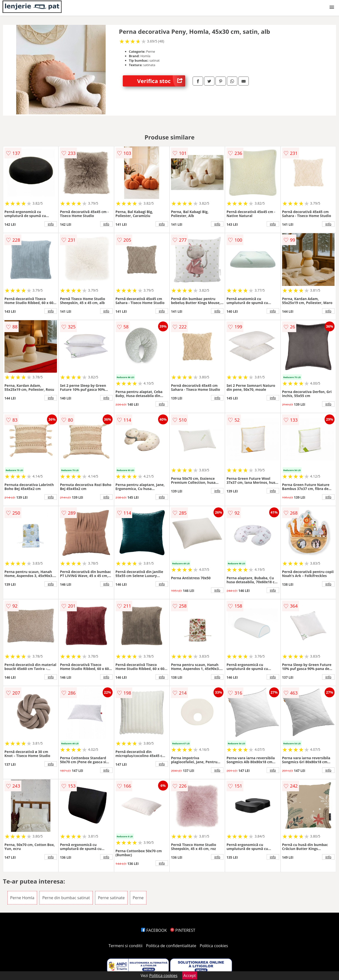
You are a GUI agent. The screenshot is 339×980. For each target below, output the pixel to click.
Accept (190, 976)
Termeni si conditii (126, 946)
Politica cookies (214, 946)
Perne (138, 898)
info (51, 224)
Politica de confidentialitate (171, 946)
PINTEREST (183, 930)
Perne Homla (22, 898)
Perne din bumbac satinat (66, 898)
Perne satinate (111, 898)
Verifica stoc (161, 81)
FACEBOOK (154, 930)
